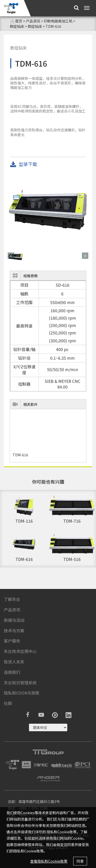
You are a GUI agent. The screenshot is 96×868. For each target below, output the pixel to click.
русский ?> (48, 727)
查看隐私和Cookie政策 (49, 861)
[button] (11, 256)
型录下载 (24, 164)
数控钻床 (17, 26)
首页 (16, 21)
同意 (80, 861)
